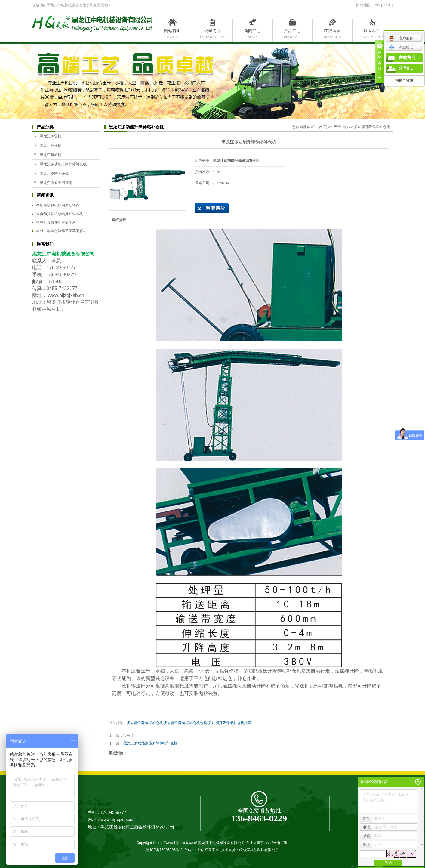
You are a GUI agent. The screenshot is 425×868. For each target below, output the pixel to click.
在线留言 (333, 32)
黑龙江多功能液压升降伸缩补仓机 (150, 743)
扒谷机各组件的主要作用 (56, 222)
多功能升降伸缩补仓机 (372, 127)
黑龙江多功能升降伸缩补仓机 (63, 164)
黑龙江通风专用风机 (56, 183)
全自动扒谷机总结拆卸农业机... (61, 214)
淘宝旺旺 (401, 47)
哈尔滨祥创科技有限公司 (259, 850)
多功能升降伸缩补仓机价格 (186, 723)
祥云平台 (212, 850)
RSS (377, 5)
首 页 (323, 127)
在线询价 (212, 208)
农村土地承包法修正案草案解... (61, 231)
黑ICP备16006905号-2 (164, 850)
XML (387, 5)
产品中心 (293, 32)
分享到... (407, 68)
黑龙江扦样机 (51, 146)
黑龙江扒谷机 (51, 136)
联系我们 (373, 32)
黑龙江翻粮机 (51, 155)
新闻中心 (253, 32)
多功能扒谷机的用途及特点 (58, 205)
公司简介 (213, 32)
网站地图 (363, 5)
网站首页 (172, 32)
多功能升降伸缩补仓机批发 (230, 723)
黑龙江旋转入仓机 (54, 174)
